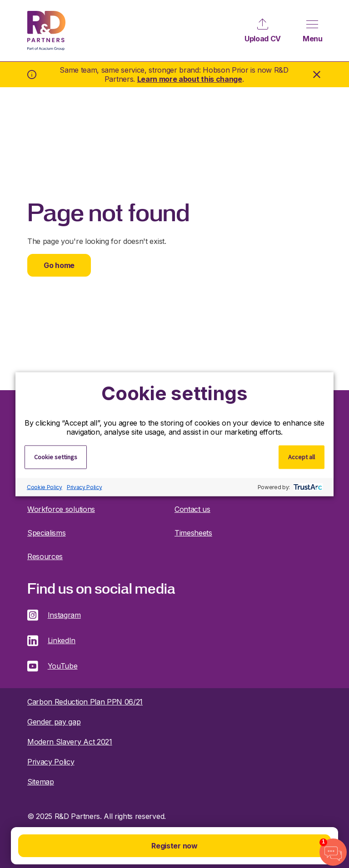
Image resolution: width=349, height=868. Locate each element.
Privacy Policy (85, 487)
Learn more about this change (190, 79)
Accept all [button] (302, 456)
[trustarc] (307, 487)
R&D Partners (46, 31)
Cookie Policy (45, 487)
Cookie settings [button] (56, 456)
